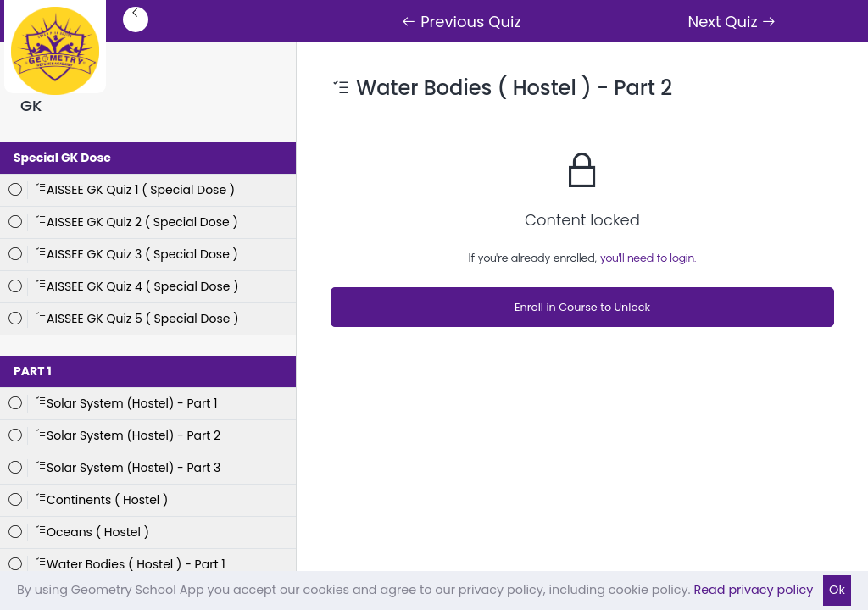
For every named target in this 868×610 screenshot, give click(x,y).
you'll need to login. (648, 258)
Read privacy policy (753, 590)
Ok (837, 590)
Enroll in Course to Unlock (582, 307)
